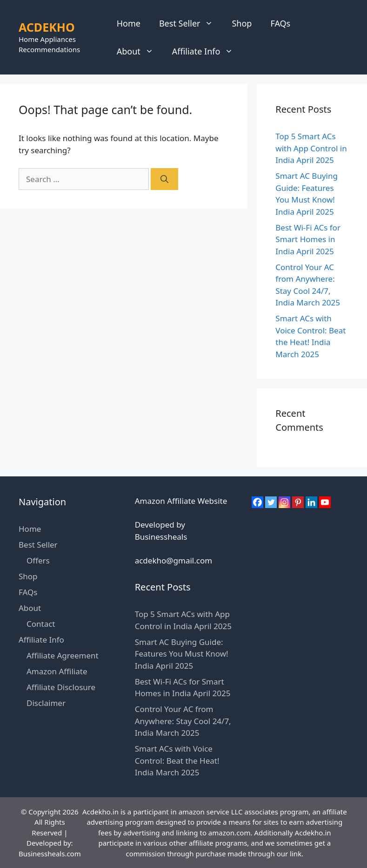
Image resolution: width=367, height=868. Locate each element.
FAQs (280, 23)
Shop (242, 23)
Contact (41, 624)
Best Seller (191, 23)
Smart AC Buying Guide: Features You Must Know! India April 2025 (182, 654)
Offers (38, 560)
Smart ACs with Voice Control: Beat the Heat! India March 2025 (177, 760)
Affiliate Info (207, 51)
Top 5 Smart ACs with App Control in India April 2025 (311, 148)
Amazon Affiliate (57, 671)
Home (129, 23)
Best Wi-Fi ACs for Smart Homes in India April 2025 (308, 239)
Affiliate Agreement (63, 655)
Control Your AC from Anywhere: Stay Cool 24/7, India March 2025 (183, 721)
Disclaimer (46, 703)
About (140, 51)
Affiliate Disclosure (61, 687)
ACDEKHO (47, 27)
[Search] (164, 179)
